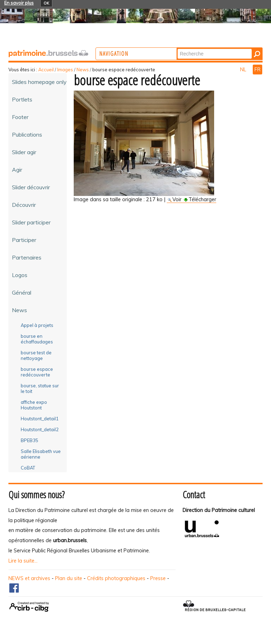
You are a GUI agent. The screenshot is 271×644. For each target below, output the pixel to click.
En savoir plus (19, 3)
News (83, 70)
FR (257, 70)
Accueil (46, 70)
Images (65, 70)
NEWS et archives (29, 578)
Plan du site (69, 578)
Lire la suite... (23, 561)
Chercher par (205, 48)
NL (244, 70)
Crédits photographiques (116, 578)
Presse (158, 578)
